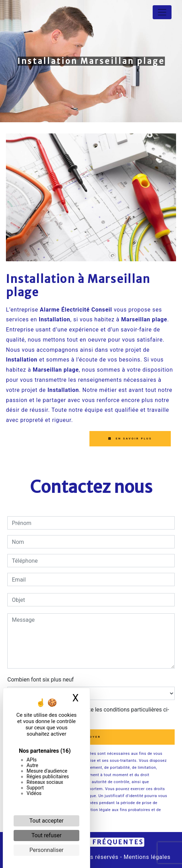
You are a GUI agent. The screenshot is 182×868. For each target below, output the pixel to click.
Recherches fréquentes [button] (91, 842)
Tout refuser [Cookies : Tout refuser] (46, 835)
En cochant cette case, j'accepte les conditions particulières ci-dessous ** (92, 714)
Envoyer (91, 737)
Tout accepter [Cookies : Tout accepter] (46, 821)
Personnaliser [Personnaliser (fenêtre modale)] (46, 850)
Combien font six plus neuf (41, 680)
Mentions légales (146, 857)
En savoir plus (130, 439)
